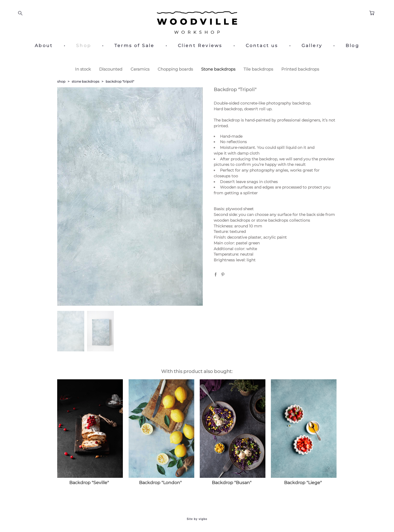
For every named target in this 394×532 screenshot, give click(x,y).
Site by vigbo (197, 519)
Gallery (312, 46)
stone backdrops (86, 81)
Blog (352, 46)
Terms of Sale (134, 46)
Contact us (262, 46)
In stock (83, 69)
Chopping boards (175, 69)
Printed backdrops (300, 69)
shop (61, 81)
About (44, 46)
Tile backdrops (258, 69)
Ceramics (140, 69)
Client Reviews (200, 46)
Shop (84, 46)
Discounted (111, 69)
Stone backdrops (218, 69)
